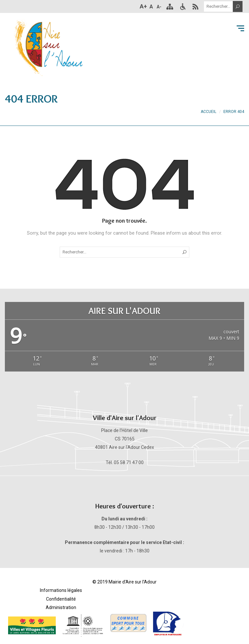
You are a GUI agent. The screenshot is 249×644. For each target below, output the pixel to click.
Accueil (208, 112)
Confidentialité (61, 599)
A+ (143, 6)
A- (159, 7)
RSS (196, 6)
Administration (61, 607)
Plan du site (170, 6)
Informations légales (61, 590)
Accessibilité (183, 6)
